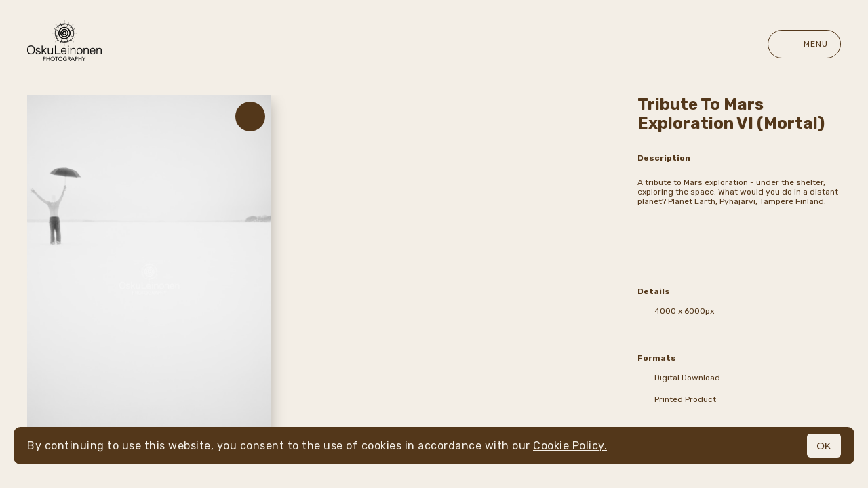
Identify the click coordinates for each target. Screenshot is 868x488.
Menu (804, 44)
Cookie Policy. (570, 446)
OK (824, 446)
